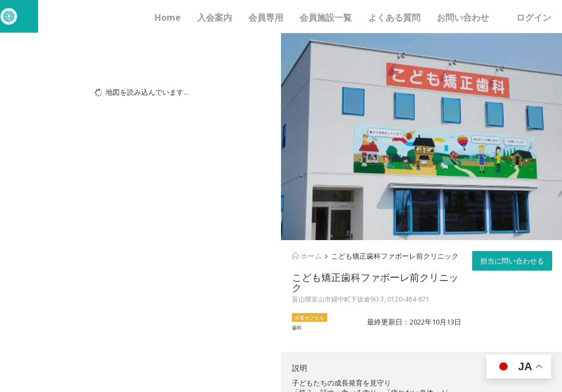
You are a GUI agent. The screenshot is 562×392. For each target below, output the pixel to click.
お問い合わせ (463, 17)
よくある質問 (394, 17)
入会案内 (215, 17)
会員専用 (266, 17)
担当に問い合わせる (512, 261)
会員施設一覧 (326, 17)
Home (168, 17)
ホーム (307, 256)
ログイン (534, 17)
